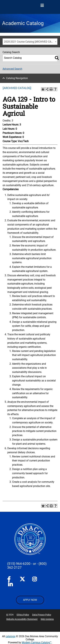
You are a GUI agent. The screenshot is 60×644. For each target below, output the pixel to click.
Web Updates (47, 619)
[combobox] (30, 42)
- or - (34, 564)
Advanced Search (12, 69)
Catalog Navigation (17, 78)
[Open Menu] (42, 5)
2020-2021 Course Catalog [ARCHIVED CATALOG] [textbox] (31, 42)
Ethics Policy (23, 615)
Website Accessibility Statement (22, 619)
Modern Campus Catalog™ (37, 642)
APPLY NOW (30, 600)
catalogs (10, 636)
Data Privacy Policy (42, 615)
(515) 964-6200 (19, 564)
